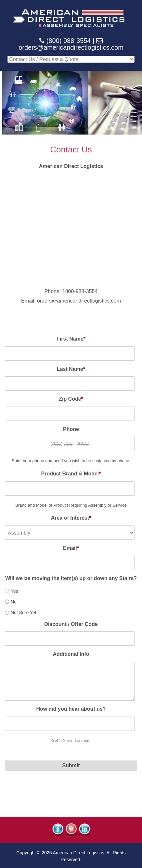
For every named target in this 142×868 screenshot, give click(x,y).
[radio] (70, 591)
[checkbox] (70, 601)
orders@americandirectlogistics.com (71, 47)
